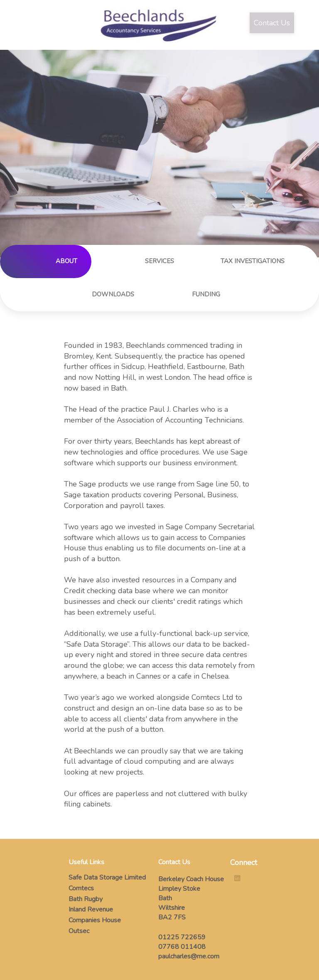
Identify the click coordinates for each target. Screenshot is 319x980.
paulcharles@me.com (189, 956)
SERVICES (159, 261)
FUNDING (206, 294)
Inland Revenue (91, 909)
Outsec (79, 931)
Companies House (95, 920)
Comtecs (81, 888)
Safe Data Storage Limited (107, 877)
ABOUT (66, 261)
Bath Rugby (86, 899)
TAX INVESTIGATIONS (253, 261)
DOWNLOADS (113, 294)
